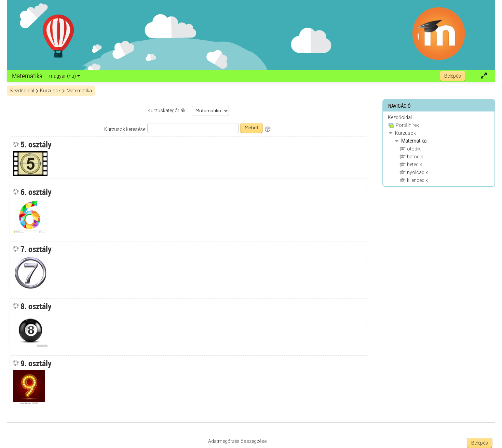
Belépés (453, 76)
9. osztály (36, 363)
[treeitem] (439, 117)
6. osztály (36, 192)
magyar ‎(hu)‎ (65, 76)
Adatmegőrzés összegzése (237, 441)
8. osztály (36, 306)
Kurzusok (405, 133)
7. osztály (36, 249)
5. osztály (36, 144)
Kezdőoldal (400, 117)
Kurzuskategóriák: (167, 110)
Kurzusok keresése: (126, 129)
